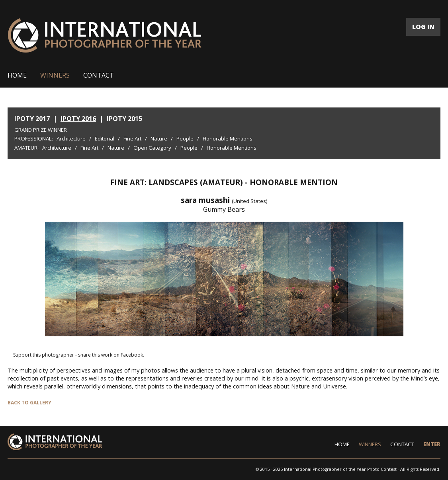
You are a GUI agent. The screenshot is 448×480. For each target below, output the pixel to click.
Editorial (105, 139)
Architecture (71, 139)
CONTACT (99, 75)
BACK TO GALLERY (29, 403)
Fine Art (132, 139)
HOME (17, 75)
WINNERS (55, 75)
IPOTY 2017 (32, 119)
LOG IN (423, 27)
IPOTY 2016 (78, 119)
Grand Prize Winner (41, 130)
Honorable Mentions (228, 139)
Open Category (152, 148)
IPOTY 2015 (124, 119)
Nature (159, 139)
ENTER (432, 444)
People (185, 139)
